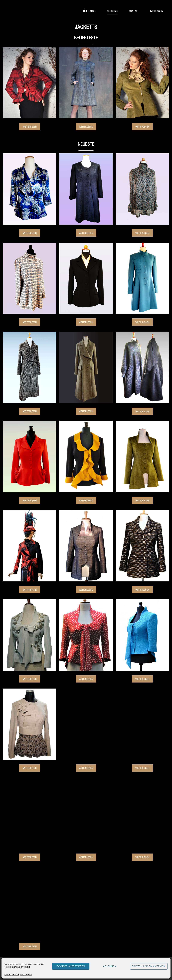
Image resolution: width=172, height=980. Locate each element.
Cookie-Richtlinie (12, 974)
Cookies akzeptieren (71, 966)
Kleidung (112, 11)
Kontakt (134, 11)
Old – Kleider (26, 974)
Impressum (157, 11)
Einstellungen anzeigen (149, 966)
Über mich (89, 11)
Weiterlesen (30, 126)
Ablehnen (110, 966)
